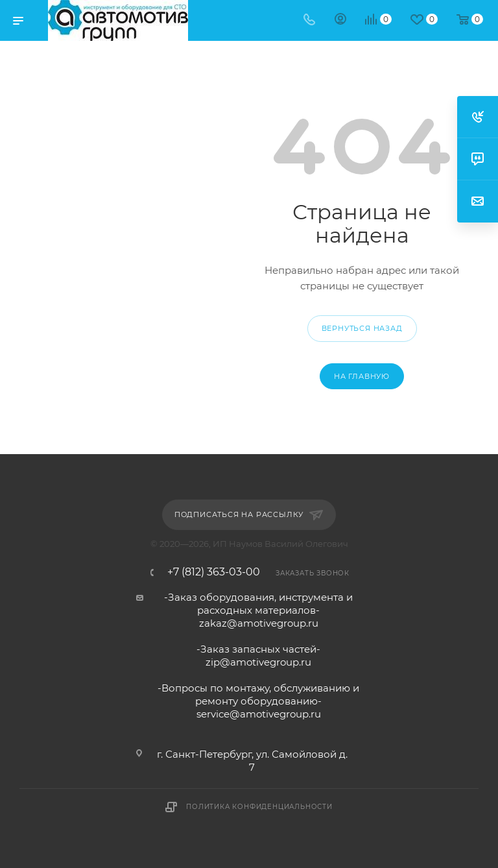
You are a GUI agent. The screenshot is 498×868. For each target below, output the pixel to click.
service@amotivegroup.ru (259, 714)
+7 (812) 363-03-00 (214, 572)
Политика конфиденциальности (259, 807)
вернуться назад (362, 328)
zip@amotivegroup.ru (258, 662)
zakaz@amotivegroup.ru (259, 623)
